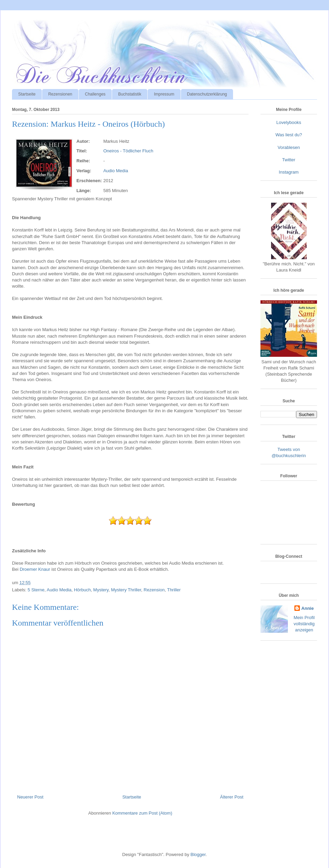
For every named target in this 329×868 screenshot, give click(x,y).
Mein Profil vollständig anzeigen (304, 624)
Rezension (154, 590)
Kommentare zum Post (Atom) (142, 813)
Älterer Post (232, 797)
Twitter (289, 160)
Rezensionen (60, 94)
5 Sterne (36, 590)
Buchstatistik (130, 94)
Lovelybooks (289, 122)
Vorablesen (289, 147)
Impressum (164, 94)
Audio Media (115, 171)
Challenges (95, 94)
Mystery (101, 590)
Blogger (198, 854)
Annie (307, 608)
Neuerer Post (30, 797)
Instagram (289, 172)
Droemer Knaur (35, 569)
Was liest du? (289, 135)
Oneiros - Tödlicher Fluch (128, 151)
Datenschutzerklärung (207, 94)
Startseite (27, 94)
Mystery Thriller (126, 590)
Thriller (174, 590)
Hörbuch (82, 590)
